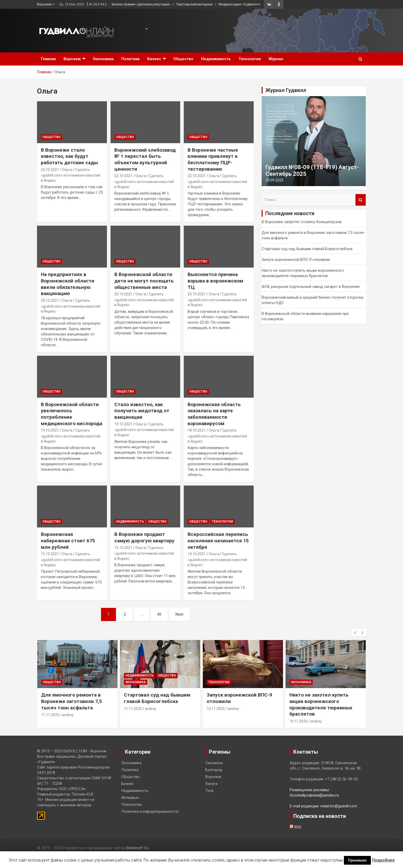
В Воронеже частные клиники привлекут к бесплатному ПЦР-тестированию (213, 159)
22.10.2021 (50, 170)
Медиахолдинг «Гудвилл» (239, 4)
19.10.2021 (50, 430)
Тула (209, 791)
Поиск (361, 200)
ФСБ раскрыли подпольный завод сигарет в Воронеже (311, 287)
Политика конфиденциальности (150, 811)
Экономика (103, 59)
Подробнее (383, 860)
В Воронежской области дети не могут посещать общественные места (144, 281)
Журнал (276, 59)
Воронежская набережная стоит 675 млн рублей (68, 541)
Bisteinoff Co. (138, 848)
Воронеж (44, 4)
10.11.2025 (216, 709)
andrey (68, 715)
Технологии (250, 59)
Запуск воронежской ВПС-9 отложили (296, 260)
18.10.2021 (197, 430)
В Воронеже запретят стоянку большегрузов (302, 222)
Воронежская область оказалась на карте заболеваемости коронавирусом (214, 414)
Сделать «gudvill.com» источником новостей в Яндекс (71, 175)
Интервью (130, 798)
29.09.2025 (274, 180)
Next (179, 614)
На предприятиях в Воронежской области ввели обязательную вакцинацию (68, 284)
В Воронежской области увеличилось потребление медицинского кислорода (72, 414)
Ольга (67, 170)
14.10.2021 (197, 554)
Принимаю (357, 860)
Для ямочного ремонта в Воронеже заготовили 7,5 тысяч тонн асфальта (72, 701)
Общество (183, 59)
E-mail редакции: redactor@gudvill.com (323, 806)
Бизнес (154, 59)
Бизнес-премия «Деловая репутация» (141, 4)
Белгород (214, 770)
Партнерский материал (195, 4)
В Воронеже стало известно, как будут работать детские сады (69, 156)
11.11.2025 (50, 715)
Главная (48, 59)
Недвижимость (216, 59)
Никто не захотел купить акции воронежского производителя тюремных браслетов (321, 704)
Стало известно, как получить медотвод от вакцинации (142, 411)
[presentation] (355, 633)
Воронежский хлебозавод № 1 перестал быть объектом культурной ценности (145, 159)
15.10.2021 (50, 554)
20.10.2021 (50, 300)
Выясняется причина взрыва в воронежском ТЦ (215, 281)
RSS (295, 827)
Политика (130, 59)
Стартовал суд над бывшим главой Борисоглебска (307, 249)
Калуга (211, 784)
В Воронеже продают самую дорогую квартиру (144, 537)
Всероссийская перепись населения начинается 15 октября (218, 541)
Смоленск (214, 763)
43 (159, 614)
